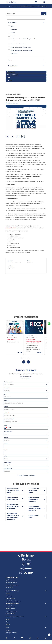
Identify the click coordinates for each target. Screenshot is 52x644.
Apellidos (6, 413)
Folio (5, 450)
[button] (24, 362)
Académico (14, 29)
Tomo (5, 444)
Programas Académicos (12, 591)
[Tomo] (26, 446)
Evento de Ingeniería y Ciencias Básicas (21, 47)
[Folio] (26, 453)
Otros (7, 627)
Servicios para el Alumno (12, 603)
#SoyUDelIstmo (11, 268)
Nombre (6, 407)
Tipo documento (8, 431)
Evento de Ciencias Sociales (18, 44)
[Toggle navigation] (44, 2)
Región (6, 456)
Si (24, 378)
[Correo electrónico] (26, 422)
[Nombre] (26, 409)
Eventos (13, 6)
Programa (6, 400)
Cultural (13, 33)
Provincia (6, 438)
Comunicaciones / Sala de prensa (15, 617)
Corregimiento (8, 462)
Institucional (14, 53)
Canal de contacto (8, 468)
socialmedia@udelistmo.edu (14, 263)
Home (7, 6)
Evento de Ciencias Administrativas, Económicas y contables (24, 40)
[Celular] (28, 428)
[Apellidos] (26, 415)
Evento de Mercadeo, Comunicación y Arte (22, 50)
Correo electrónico (9, 419)
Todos (12, 26)
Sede (5, 394)
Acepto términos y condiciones (27, 475)
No (28, 378)
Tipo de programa (8, 382)
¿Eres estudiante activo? (26, 377)
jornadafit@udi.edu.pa (12, 228)
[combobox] (5, 384)
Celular (6, 425)
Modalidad (7, 388)
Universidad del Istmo (12, 577)
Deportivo (13, 36)
